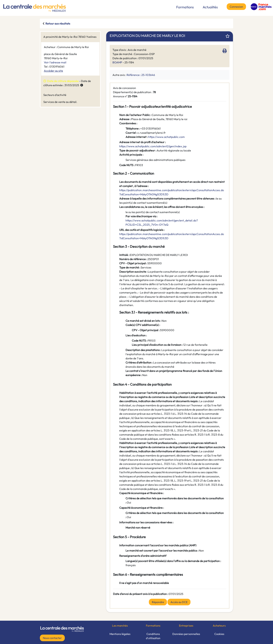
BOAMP (117, 62)
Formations (185, 7)
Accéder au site (53, 71)
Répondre (158, 602)
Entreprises (186, 626)
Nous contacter (52, 638)
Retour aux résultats (58, 24)
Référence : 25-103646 (141, 75)
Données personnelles (186, 634)
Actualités (210, 7)
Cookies (219, 634)
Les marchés (120, 626)
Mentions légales (120, 634)
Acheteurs (219, 626)
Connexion (236, 7)
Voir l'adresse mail (55, 62)
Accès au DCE (179, 602)
